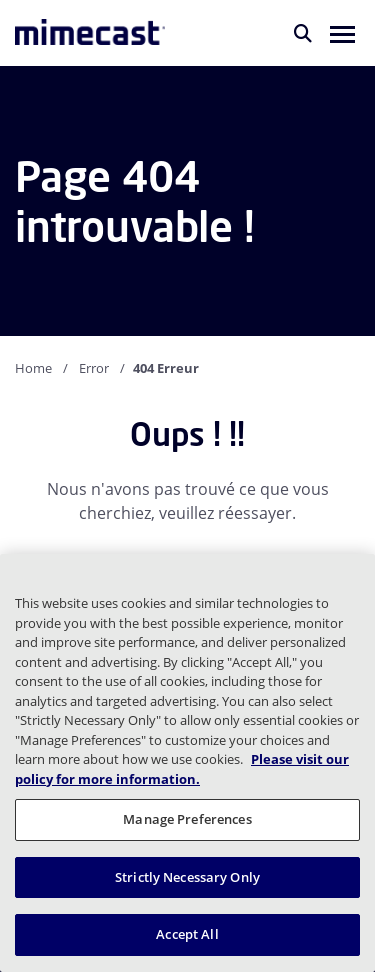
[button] (342, 33)
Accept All (187, 934)
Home (33, 368)
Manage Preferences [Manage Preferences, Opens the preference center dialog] (187, 819)
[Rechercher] (303, 33)
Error (94, 368)
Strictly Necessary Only (187, 877)
